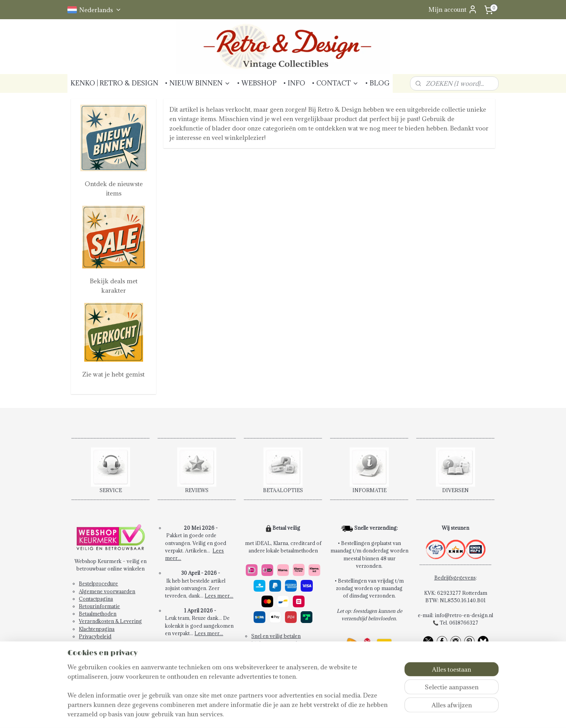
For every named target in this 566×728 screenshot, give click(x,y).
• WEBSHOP (257, 83)
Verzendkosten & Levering (110, 621)
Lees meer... (219, 596)
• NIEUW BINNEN (198, 83)
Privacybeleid (95, 636)
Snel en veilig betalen (276, 636)
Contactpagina (96, 599)
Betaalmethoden (98, 614)
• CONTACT (335, 83)
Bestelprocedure (98, 583)
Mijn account (453, 9)
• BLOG (377, 83)
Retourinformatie (99, 606)
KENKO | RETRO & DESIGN (114, 83)
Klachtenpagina (97, 629)
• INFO (294, 83)
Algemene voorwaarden (107, 591)
